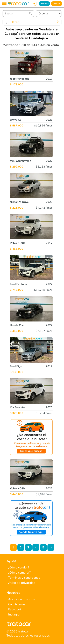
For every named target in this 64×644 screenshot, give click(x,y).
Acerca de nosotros (22, 599)
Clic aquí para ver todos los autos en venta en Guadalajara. (32, 36)
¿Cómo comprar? (19, 573)
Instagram (15, 614)
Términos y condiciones (24, 578)
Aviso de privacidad (22, 583)
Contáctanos (17, 604)
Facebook (15, 609)
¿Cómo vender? (19, 567)
